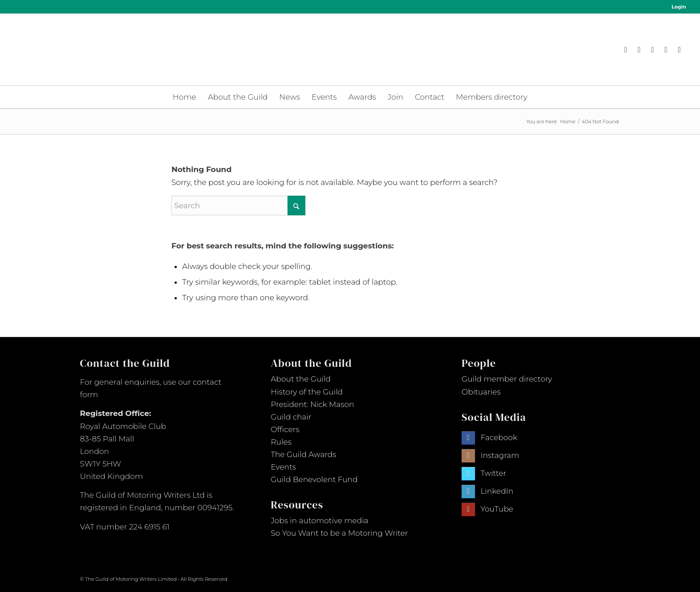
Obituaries (481, 392)
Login (679, 7)
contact (207, 382)
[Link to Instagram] (639, 50)
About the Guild (301, 379)
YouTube (497, 509)
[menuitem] (676, 7)
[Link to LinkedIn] (666, 50)
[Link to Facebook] (626, 50)
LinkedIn (497, 491)
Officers (285, 429)
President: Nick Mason (313, 404)
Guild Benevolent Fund (315, 479)
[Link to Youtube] (679, 50)
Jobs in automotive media (320, 521)
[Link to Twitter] (468, 474)
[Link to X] (653, 50)
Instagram (500, 455)
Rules (281, 442)
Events (283, 467)
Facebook (499, 437)
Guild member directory (507, 379)
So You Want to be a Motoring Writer (340, 533)
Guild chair (291, 417)
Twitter (493, 473)
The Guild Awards (304, 454)
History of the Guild (307, 392)
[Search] (238, 206)
